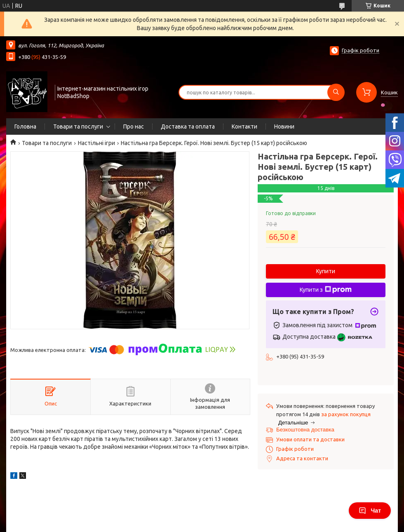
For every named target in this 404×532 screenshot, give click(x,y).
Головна (25, 127)
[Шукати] (336, 92)
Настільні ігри (96, 143)
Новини (284, 127)
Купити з (326, 290)
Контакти (244, 127)
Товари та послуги (78, 127)
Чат (370, 511)
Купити (326, 271)
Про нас (134, 127)
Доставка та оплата (188, 127)
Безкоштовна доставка (305, 430)
